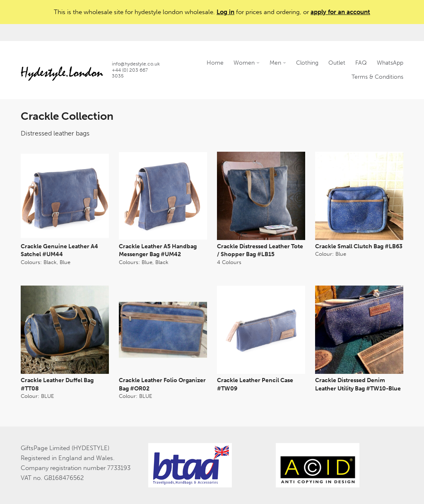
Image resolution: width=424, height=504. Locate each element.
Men (278, 63)
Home (215, 63)
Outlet (337, 63)
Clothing (307, 63)
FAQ (361, 63)
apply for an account (340, 12)
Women (247, 63)
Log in (225, 12)
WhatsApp (390, 63)
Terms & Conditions (377, 77)
